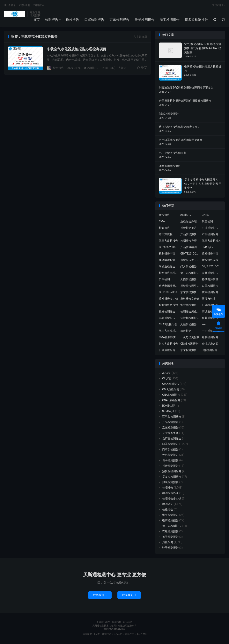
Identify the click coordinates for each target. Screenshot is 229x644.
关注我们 (217, 5)
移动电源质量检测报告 (212, 279)
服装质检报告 (210, 318)
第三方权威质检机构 (169, 331)
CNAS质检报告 (168, 324)
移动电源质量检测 (169, 286)
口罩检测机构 (210, 305)
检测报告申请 (167, 254)
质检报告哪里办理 (190, 286)
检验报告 (164, 228)
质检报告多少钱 (168, 299)
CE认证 (167, 378)
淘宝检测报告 (170, 20)
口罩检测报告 (94, 20)
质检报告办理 (188, 221)
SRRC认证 (208, 247)
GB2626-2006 (167, 247)
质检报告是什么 (190, 299)
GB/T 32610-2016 (212, 266)
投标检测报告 (167, 311)
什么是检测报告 (190, 337)
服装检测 (186, 331)
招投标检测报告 (190, 318)
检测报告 (15, 14)
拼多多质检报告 (168, 344)
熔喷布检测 (209, 299)
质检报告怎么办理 (190, 260)
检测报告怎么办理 (190, 311)
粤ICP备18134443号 (115, 629)
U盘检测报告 (210, 350)
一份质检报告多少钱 (212, 331)
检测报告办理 (188, 241)
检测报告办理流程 (169, 273)
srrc (204, 324)
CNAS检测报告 (189, 344)
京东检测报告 (119, 20)
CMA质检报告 (171, 389)
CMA (162, 221)
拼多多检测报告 (196, 20)
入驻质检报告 (188, 324)
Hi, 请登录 (10, 5)
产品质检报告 (188, 234)
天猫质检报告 (188, 279)
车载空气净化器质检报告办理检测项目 (77, 49)
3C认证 (167, 373)
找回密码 (39, 5)
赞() (142, 68)
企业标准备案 (210, 344)
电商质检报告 (167, 318)
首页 (36, 20)
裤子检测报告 (170, 537)
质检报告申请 (210, 254)
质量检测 (207, 221)
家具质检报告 (210, 273)
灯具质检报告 (188, 266)
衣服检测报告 (170, 531)
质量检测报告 (188, 228)
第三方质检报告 (168, 241)
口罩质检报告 (167, 350)
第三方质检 (166, 234)
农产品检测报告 (172, 438)
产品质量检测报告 (190, 247)
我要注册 (25, 5)
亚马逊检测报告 (172, 417)
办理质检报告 (210, 228)
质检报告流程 (210, 260)
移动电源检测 (167, 260)
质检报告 (72, 20)
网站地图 (128, 622)
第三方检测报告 (190, 273)
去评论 (122, 68)
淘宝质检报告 (188, 305)
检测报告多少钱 (168, 305)
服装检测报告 (210, 337)
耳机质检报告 (167, 266)
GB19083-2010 (168, 292)
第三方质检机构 (211, 241)
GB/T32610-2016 (190, 254)
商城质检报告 (210, 311)
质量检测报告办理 (212, 292)
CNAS (206, 215)
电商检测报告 (170, 520)
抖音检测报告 (170, 466)
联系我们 (100, 595)
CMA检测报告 (167, 337)
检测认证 (168, 504)
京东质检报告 (188, 292)
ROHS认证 (169, 406)
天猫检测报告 (144, 20)
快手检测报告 (170, 460)
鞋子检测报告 (170, 548)
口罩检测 (164, 279)
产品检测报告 (210, 234)
